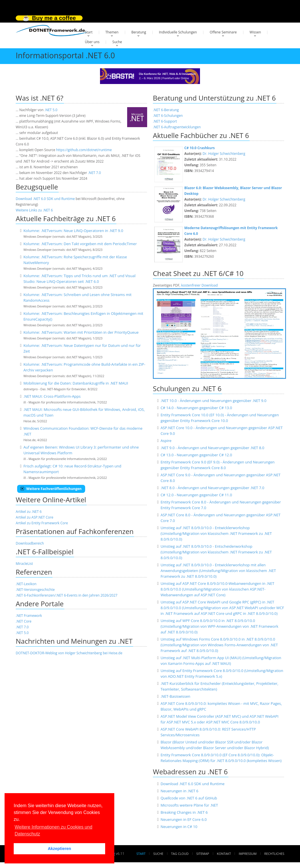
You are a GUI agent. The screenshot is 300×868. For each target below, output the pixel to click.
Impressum (247, 854)
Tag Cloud (180, 854)
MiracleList (24, 564)
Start (89, 32)
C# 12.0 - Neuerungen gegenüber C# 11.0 (196, 495)
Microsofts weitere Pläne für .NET (189, 805)
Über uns (92, 42)
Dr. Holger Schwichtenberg (224, 154)
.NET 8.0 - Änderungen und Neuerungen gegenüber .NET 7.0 (212, 488)
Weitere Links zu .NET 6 (34, 210)
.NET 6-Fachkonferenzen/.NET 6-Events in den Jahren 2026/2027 (67, 595)
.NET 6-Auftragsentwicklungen (177, 127)
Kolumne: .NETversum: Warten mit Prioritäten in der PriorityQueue (81, 332)
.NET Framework (29, 616)
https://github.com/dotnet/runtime (84, 150)
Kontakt (224, 854)
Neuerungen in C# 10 (179, 827)
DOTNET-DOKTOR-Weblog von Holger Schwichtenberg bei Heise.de (69, 653)
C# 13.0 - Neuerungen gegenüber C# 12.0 (196, 455)
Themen (112, 32)
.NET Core (24, 621)
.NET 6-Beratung (166, 110)
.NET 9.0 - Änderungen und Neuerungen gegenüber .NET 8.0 (212, 448)
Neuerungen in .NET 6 (179, 791)
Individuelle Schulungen (178, 32)
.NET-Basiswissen (175, 696)
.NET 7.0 (94, 173)
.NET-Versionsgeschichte (35, 590)
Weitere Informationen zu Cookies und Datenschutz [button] (53, 830)
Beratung (139, 32)
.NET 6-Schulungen (168, 116)
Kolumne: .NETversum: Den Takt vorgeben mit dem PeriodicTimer (80, 244)
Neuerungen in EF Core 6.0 (184, 819)
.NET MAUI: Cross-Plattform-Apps (52, 396)
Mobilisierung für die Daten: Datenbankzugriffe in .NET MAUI (76, 383)
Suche (117, 42)
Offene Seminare (223, 32)
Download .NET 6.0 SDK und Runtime (45, 199)
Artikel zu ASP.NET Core (34, 517)
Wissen (255, 32)
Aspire (166, 441)
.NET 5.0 (51, 110)
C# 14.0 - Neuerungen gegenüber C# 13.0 (196, 408)
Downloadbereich (30, 543)
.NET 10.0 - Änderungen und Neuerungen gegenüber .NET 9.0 (213, 401)
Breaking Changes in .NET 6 (184, 812)
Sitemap (203, 854)
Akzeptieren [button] (59, 849)
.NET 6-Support (165, 121)
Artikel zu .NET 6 (29, 512)
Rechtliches (274, 854)
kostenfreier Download (199, 285)
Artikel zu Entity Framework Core (42, 523)
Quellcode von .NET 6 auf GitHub (189, 798)
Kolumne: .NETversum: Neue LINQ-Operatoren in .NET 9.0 (73, 231)
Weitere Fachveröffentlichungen (51, 489)
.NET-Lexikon (26, 584)
